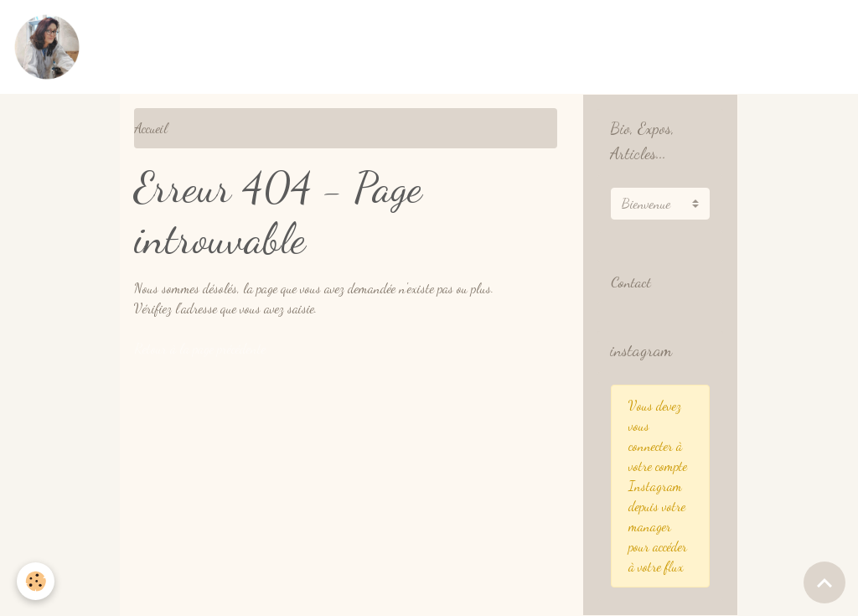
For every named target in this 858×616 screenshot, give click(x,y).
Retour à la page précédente (200, 348)
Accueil (151, 128)
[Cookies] (36, 581)
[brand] (50, 47)
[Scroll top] (824, 582)
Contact (631, 282)
